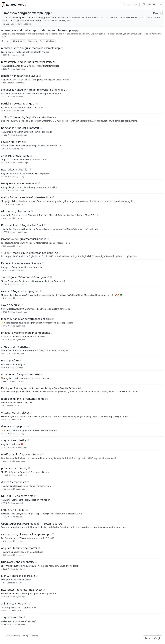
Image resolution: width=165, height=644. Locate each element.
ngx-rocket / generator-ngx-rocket (22, 590)
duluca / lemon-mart (14, 482)
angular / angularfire (14, 440)
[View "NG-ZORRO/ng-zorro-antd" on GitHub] (35, 496)
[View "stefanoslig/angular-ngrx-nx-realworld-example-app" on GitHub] (67, 90)
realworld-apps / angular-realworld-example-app (30, 48)
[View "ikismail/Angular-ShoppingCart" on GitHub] (41, 291)
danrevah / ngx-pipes (14, 426)
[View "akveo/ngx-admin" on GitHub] (25, 142)
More (158, 13)
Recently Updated (47, 41)
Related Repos (16, 5)
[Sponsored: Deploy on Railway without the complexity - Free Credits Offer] (82, 390)
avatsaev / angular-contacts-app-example (26, 534)
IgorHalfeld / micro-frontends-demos (23, 399)
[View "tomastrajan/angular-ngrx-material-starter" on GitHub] (55, 62)
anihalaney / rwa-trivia (15, 603)
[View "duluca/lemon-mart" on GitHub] (28, 482)
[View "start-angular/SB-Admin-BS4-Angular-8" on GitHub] (51, 277)
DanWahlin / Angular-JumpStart (20, 128)
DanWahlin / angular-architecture (21, 263)
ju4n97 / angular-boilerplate (18, 576)
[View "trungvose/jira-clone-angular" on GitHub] (39, 183)
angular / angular (12, 617)
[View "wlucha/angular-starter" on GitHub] (32, 211)
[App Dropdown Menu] (161, 5)
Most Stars (32, 41)
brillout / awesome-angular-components (26, 333)
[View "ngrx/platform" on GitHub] (21, 360)
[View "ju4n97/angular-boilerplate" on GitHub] (37, 576)
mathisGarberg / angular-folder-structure (26, 197)
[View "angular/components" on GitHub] (30, 347)
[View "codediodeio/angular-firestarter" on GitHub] (42, 374)
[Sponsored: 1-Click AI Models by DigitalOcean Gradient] (82, 119)
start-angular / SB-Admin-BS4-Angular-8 (25, 277)
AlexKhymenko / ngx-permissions (21, 454)
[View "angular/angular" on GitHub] (24, 617)
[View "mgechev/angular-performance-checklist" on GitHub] (53, 319)
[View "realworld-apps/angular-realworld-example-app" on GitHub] (61, 48)
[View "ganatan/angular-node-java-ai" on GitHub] (40, 76)
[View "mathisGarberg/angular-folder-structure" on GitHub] (53, 197)
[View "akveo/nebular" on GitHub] (22, 305)
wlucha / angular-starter (16, 211)
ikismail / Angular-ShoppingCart (20, 291)
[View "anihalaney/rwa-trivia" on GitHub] (30, 603)
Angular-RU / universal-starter (19, 548)
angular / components (15, 347)
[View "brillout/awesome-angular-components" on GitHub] (52, 333)
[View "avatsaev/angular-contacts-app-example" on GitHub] (53, 534)
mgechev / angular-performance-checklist (26, 319)
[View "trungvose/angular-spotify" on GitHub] (36, 562)
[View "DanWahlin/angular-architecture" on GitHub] (43, 263)
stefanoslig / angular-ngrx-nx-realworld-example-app (33, 90)
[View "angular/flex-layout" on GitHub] (27, 510)
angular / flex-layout (13, 510)
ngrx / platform (10, 360)
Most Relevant (18, 41)
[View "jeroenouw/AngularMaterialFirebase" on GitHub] (48, 239)
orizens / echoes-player (15, 413)
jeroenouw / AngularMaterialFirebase (24, 239)
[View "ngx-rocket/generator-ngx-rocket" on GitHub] (44, 590)
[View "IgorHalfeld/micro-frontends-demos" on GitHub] (47, 399)
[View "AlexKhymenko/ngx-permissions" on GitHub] (43, 454)
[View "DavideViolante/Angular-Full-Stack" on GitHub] (45, 225)
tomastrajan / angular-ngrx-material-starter (27, 62)
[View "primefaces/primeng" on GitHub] (29, 468)
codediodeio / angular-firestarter (21, 374)
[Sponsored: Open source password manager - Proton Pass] (82, 525)
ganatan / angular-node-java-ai (20, 76)
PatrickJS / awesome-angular (18, 103)
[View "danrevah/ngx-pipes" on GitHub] (28, 426)
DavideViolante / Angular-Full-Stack (22, 225)
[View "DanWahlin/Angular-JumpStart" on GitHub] (41, 128)
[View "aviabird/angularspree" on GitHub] (31, 156)
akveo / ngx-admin (12, 142)
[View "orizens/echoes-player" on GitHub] (31, 413)
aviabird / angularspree (15, 156)
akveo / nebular (11, 305)
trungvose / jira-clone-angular (19, 183)
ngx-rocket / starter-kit (15, 169)
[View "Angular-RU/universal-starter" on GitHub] (39, 548)
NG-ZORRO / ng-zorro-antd (17, 496)
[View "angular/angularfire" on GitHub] (28, 440)
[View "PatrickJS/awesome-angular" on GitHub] (37, 103)
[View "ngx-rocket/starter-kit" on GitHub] (30, 169)
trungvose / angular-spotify (18, 562)
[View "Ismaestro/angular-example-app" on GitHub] (52, 13)
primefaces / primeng (14, 468)
